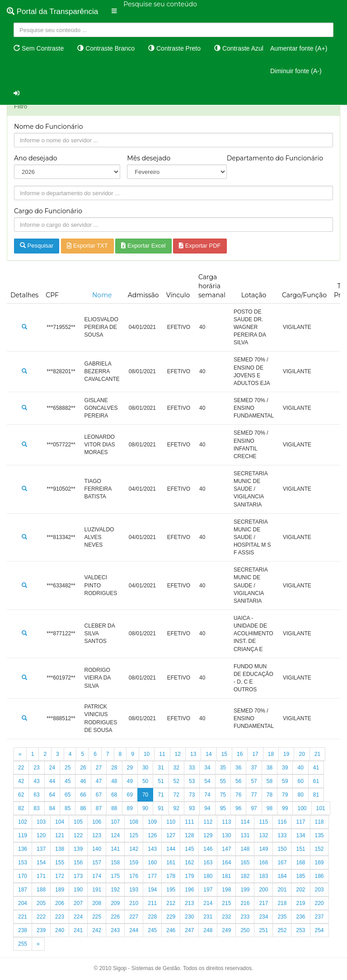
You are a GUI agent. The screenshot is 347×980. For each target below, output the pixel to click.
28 (114, 768)
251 (263, 930)
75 (223, 795)
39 (285, 768)
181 (226, 876)
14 (209, 754)
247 (189, 930)
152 (319, 849)
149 (263, 849)
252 (282, 930)
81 (316, 795)
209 (115, 903)
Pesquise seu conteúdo (160, 4)
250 (245, 930)
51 (161, 781)
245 (152, 930)
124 (115, 835)
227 (134, 917)
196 (189, 890)
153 (23, 863)
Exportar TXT (87, 246)
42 (21, 781)
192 (115, 890)
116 (282, 822)
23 (36, 768)
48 (114, 781)
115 (263, 822)
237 (319, 917)
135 (319, 835)
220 (319, 903)
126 (152, 835)
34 (207, 768)
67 (99, 795)
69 (130, 795)
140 (97, 849)
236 (300, 917)
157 (97, 863)
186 (319, 876)
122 (78, 835)
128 (189, 835)
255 (23, 944)
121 (60, 835)
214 (208, 903)
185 (300, 876)
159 (134, 863)
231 (208, 917)
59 (285, 781)
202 (300, 890)
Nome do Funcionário (49, 127)
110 (171, 822)
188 (41, 890)
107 (115, 822)
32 (176, 768)
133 (282, 835)
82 (21, 808)
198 (226, 890)
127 (171, 835)
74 (207, 795)
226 (115, 917)
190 (78, 890)
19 (286, 754)
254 (319, 930)
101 (321, 808)
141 (115, 849)
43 (36, 781)
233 (245, 917)
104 (60, 822)
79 (285, 795)
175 (115, 876)
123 (97, 835)
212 (171, 903)
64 (52, 795)
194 (152, 890)
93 (192, 808)
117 (300, 822)
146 (208, 849)
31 (161, 768)
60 (300, 781)
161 (171, 863)
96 (238, 808)
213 (189, 903)
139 (78, 849)
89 (130, 808)
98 (270, 808)
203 (319, 890)
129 (208, 835)
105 (78, 822)
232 (226, 917)
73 (192, 795)
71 (161, 795)
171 (41, 876)
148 (245, 849)
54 (207, 781)
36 (238, 768)
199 (245, 890)
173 (78, 876)
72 (176, 795)
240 (60, 930)
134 (300, 835)
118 (319, 822)
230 (189, 917)
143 (152, 849)
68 (114, 795)
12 (178, 754)
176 (134, 876)
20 (302, 754)
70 (145, 795)
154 (41, 863)
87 (99, 808)
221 (23, 917)
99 (285, 808)
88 (114, 808)
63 (36, 795)
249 (226, 930)
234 (263, 917)
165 (245, 863)
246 (171, 930)
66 (83, 795)
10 (147, 754)
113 (226, 822)
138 (60, 849)
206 (60, 903)
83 (36, 808)
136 (23, 849)
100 (302, 808)
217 (263, 903)
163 (208, 863)
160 (152, 863)
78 (270, 795)
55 (223, 781)
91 (161, 808)
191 (97, 890)
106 (97, 822)
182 (245, 876)
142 (134, 849)
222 (41, 917)
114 (245, 822)
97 (254, 808)
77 (254, 795)
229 (171, 917)
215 (226, 903)
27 (99, 768)
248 (208, 930)
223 (60, 917)
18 (271, 754)
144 (171, 849)
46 (83, 781)
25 (68, 768)
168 (300, 863)
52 (176, 781)
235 (282, 917)
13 (193, 754)
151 (300, 849)
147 (226, 849)
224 (78, 917)
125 (134, 835)
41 (316, 768)
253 (300, 930)
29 (130, 768)
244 (134, 930)
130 (226, 835)
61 (316, 781)
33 (192, 768)
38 (270, 768)
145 (189, 849)
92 (176, 808)
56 (238, 781)
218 (282, 903)
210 (134, 903)
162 (189, 863)
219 (300, 903)
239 (41, 930)
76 (238, 795)
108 (134, 822)
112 (208, 822)
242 (97, 930)
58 (270, 781)
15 (224, 754)
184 (282, 876)
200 (263, 890)
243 (115, 930)
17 (255, 754)
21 (317, 754)
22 (21, 768)
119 (23, 835)
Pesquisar (37, 246)
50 (145, 781)
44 (52, 781)
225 (97, 917)
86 (83, 808)
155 (60, 863)
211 (152, 903)
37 (254, 768)
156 (78, 863)
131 (245, 835)
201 (282, 890)
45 (68, 781)
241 (78, 930)
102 (23, 822)
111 (189, 822)
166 (263, 863)
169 (319, 863)
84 (52, 808)
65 (68, 795)
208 (97, 903)
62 (21, 795)
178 (171, 876)
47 (99, 781)
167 (282, 863)
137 (41, 849)
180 (208, 876)
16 (240, 754)
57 (254, 781)
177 (152, 876)
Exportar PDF (200, 246)
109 (152, 822)
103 (41, 822)
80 (300, 795)
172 (60, 876)
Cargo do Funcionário (48, 211)
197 (208, 890)
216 (245, 903)
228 (152, 917)
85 (68, 808)
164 (226, 863)
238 (23, 930)
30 (145, 768)
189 (60, 890)
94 (207, 808)
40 (300, 768)
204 (23, 903)
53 (192, 781)
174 (97, 876)
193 (134, 890)
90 (145, 808)
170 (23, 876)
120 (41, 835)
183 (263, 876)
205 (41, 903)
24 (52, 768)
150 (282, 849)
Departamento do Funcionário (275, 158)
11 (162, 754)
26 (83, 768)
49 (130, 781)
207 (78, 903)
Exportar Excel (143, 246)
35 (223, 768)
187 (23, 890)
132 (263, 835)
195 (171, 890)
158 (115, 863)
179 (189, 876)
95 (223, 808)
